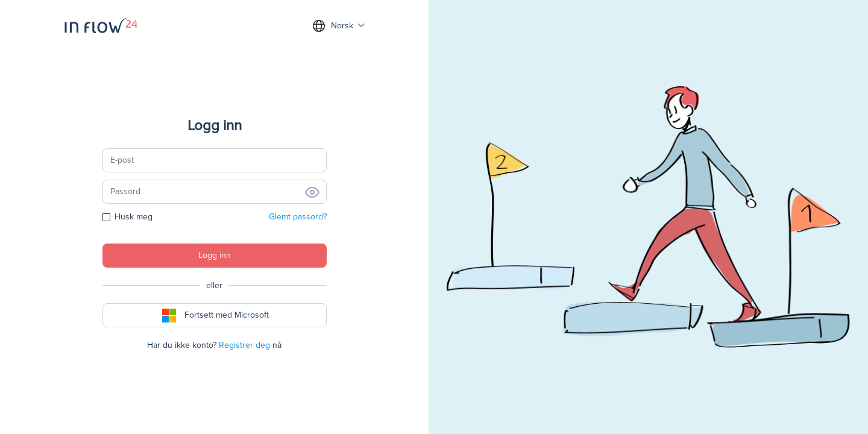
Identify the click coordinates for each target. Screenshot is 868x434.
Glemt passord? (298, 217)
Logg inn (215, 255)
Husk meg (127, 217)
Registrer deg (244, 345)
